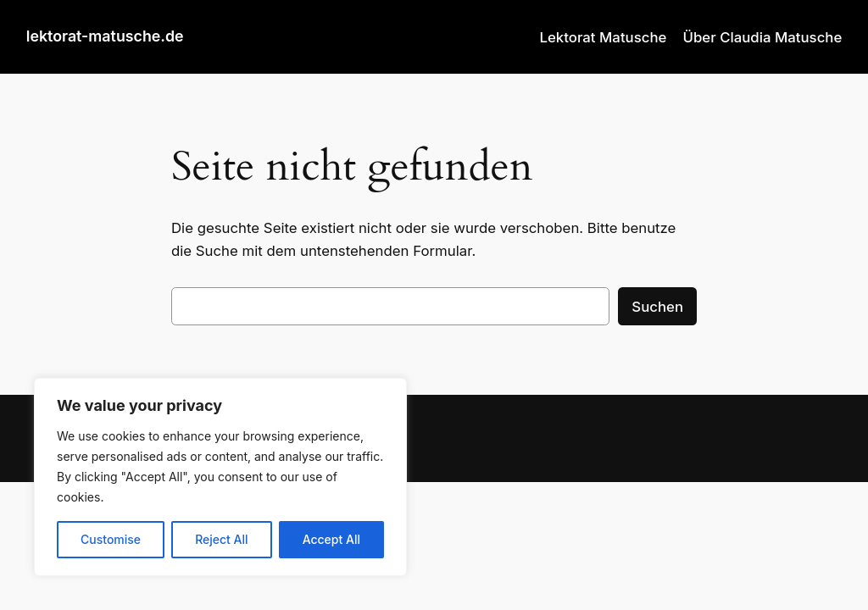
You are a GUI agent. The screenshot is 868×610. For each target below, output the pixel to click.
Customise (111, 539)
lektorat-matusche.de (105, 36)
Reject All (221, 539)
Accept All (331, 539)
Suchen (657, 307)
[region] (220, 477)
